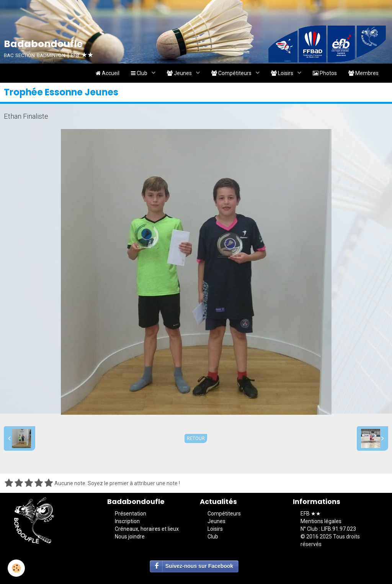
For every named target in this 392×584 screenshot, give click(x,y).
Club (140, 73)
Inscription (127, 521)
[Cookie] (16, 568)
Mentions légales (321, 521)
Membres (363, 73)
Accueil (108, 73)
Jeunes (180, 73)
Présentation (131, 514)
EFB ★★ (311, 514)
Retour (196, 438)
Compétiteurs (232, 73)
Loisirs (283, 73)
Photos (325, 73)
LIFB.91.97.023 (339, 529)
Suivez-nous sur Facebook (199, 566)
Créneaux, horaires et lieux (147, 529)
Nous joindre (130, 537)
